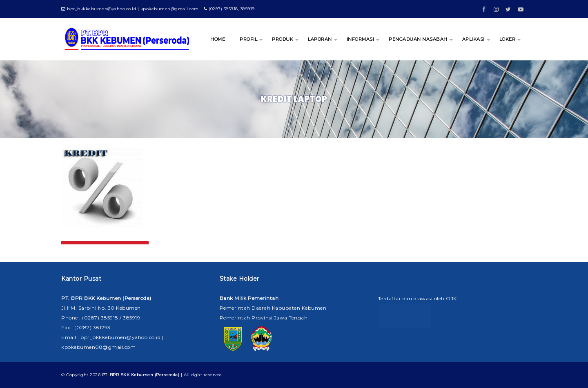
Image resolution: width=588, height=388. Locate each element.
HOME (218, 39)
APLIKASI (473, 39)
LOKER (508, 39)
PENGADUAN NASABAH (418, 39)
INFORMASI (361, 39)
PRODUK (283, 39)
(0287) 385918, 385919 (229, 9)
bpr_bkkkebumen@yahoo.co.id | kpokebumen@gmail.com (130, 9)
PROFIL (248, 39)
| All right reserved (162, 375)
